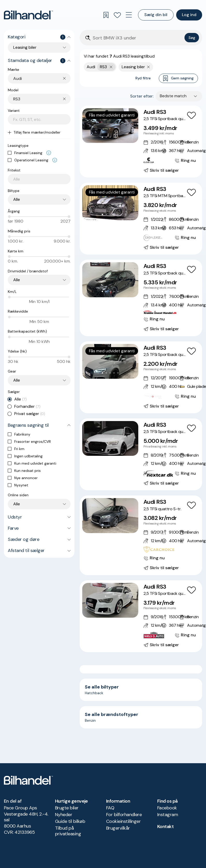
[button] (110, 126)
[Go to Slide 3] (110, 137)
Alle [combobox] (17, 199)
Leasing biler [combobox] (25, 47)
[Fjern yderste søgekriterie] (111, 67)
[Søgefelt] (138, 38)
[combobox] (42, 78)
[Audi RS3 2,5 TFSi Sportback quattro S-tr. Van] (141, 377)
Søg (192, 38)
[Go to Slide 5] (118, 137)
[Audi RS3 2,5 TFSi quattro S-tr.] (141, 535)
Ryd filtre (143, 78)
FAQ (110, 808)
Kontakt (165, 826)
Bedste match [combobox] (173, 96)
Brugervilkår (118, 828)
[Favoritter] (117, 15)
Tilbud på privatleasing (68, 831)
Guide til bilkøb (70, 821)
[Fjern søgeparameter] (149, 67)
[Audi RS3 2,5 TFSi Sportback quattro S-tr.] (141, 142)
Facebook (167, 808)
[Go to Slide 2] (106, 137)
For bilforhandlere (124, 815)
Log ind (189, 15)
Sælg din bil (156, 15)
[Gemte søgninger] (106, 15)
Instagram (168, 815)
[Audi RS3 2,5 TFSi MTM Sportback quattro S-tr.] (141, 219)
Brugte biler (67, 808)
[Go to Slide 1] (102, 137)
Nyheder (64, 815)
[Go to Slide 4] (114, 137)
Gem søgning (178, 78)
